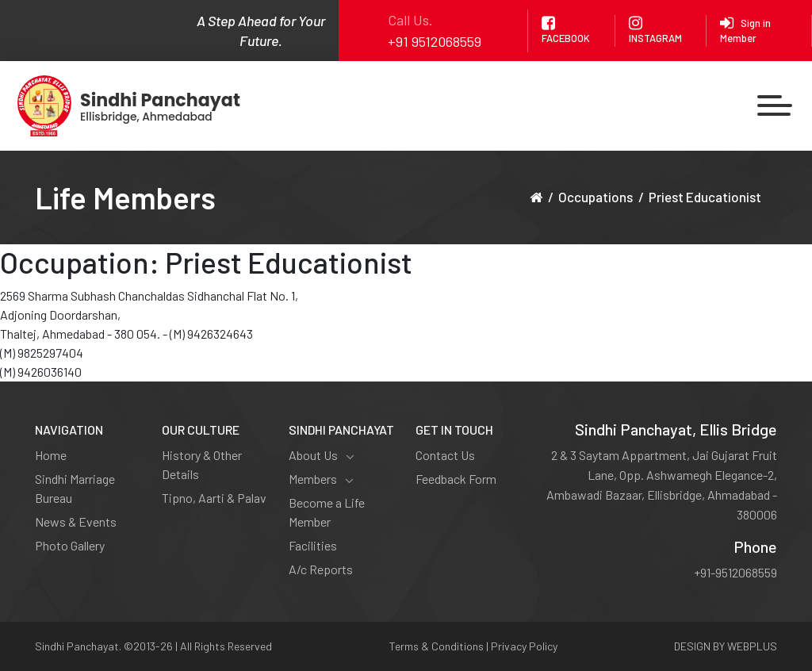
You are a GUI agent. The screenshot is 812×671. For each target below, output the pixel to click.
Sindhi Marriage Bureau (75, 488)
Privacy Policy (524, 646)
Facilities (313, 545)
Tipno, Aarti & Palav (214, 498)
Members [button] (321, 479)
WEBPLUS (752, 646)
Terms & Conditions (437, 646)
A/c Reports (321, 569)
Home (51, 455)
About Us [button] (322, 455)
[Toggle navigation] (775, 106)
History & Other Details (202, 464)
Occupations (596, 197)
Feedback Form (456, 479)
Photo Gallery (70, 545)
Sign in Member (745, 30)
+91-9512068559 (735, 572)
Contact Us (445, 455)
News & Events (76, 521)
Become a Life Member (327, 512)
